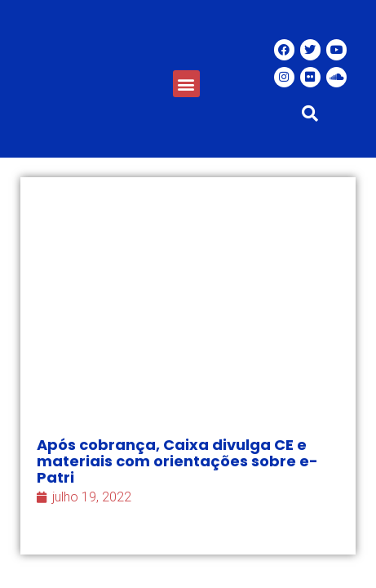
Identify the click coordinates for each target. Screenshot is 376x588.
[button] (186, 84)
